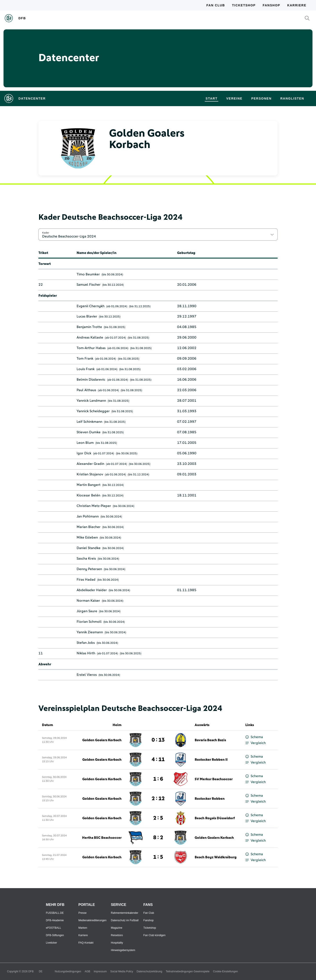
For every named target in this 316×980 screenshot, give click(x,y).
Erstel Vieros (87, 675)
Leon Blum (85, 443)
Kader (46, 233)
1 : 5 (158, 857)
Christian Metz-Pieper (94, 506)
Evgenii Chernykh (91, 306)
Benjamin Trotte (89, 327)
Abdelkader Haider (92, 590)
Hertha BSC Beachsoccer (102, 838)
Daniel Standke (89, 548)
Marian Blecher (89, 527)
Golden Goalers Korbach (102, 740)
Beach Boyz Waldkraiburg (216, 857)
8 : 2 (158, 838)
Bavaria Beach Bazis (210, 740)
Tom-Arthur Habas (91, 348)
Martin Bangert (89, 485)
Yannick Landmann (91, 401)
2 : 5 (158, 818)
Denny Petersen (89, 569)
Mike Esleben (87, 537)
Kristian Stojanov (90, 474)
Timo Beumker (88, 274)
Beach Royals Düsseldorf (215, 818)
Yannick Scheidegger (93, 411)
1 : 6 (158, 779)
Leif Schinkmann (89, 422)
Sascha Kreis (86, 559)
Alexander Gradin (90, 464)
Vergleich (256, 743)
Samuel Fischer (89, 285)
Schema (254, 737)
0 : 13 (158, 740)
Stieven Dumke (89, 432)
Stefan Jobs (86, 643)
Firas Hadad (86, 580)
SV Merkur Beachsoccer (214, 779)
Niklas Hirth (86, 653)
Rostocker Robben (210, 799)
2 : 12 (158, 799)
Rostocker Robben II (211, 760)
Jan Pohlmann (88, 516)
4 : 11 (158, 760)
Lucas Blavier (87, 316)
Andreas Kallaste (90, 337)
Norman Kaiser (88, 601)
